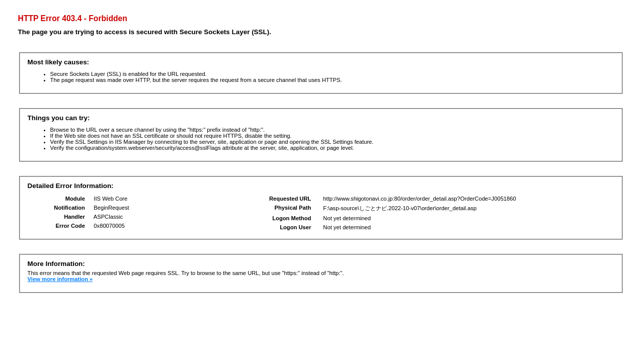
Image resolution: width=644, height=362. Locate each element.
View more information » (60, 279)
